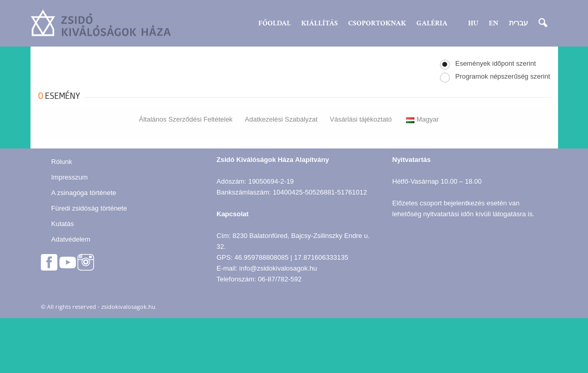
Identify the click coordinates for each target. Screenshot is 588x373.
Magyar (422, 119)
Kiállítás (320, 23)
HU (473, 23)
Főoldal (275, 23)
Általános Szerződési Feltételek (186, 119)
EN (494, 23)
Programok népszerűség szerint (503, 76)
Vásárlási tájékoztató (361, 119)
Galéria (432, 23)
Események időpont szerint (496, 63)
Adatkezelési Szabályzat (281, 119)
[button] (543, 23)
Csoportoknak (377, 23)
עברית (519, 23)
